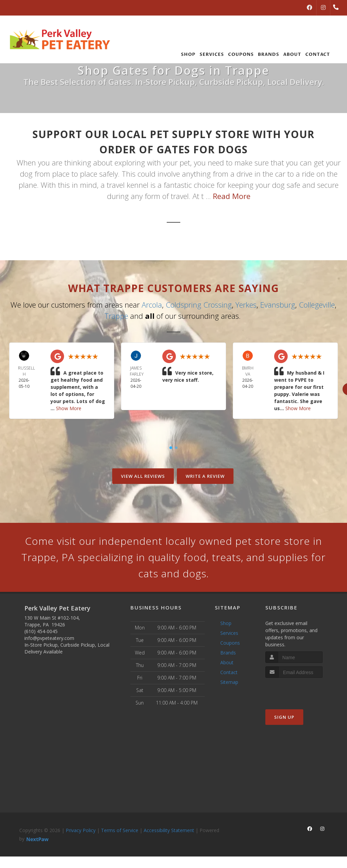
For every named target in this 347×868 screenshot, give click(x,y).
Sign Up (284, 717)
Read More (232, 196)
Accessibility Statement (169, 830)
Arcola (152, 305)
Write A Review (205, 476)
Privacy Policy (81, 830)
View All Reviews (143, 476)
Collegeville (317, 305)
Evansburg (278, 305)
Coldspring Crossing (199, 305)
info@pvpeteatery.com (49, 638)
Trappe (116, 316)
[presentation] (301, 691)
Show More (69, 408)
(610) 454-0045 (41, 631)
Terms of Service (120, 830)
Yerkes (246, 305)
